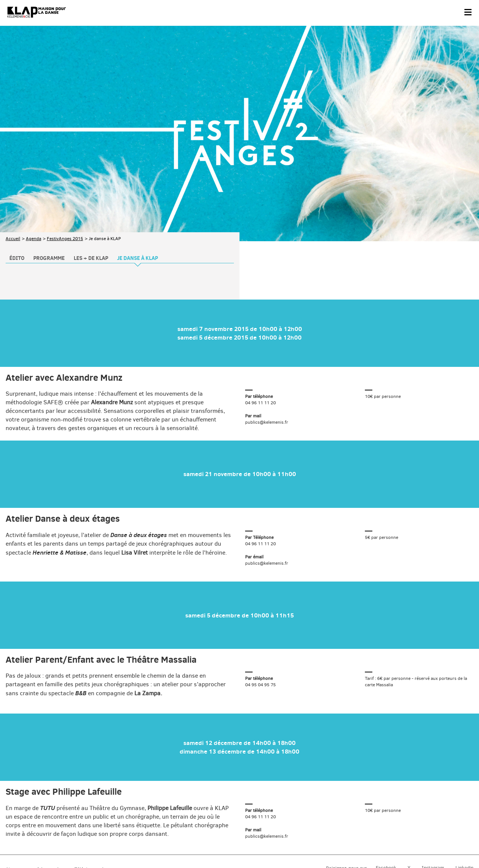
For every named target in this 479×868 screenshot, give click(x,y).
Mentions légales (124, 844)
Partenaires (57, 844)
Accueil (13, 180)
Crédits (156, 844)
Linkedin (464, 810)
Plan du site (88, 844)
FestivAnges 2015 (65, 180)
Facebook (386, 810)
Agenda (33, 180)
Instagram (433, 810)
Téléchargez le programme (103, 811)
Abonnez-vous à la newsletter (37, 811)
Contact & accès (22, 844)
